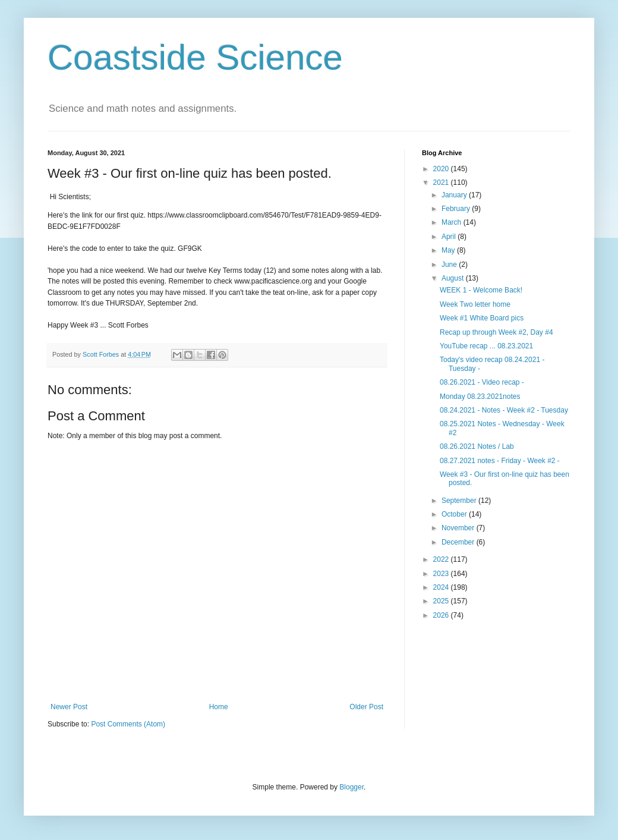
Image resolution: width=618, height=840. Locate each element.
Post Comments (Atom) (128, 724)
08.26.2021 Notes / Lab (477, 446)
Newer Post (69, 707)
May (449, 250)
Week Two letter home (475, 304)
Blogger (351, 787)
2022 (442, 559)
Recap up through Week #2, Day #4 (496, 332)
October (455, 514)
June (450, 265)
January (455, 195)
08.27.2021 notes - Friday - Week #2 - (500, 461)
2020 (442, 169)
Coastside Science (195, 57)
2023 (442, 574)
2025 (442, 601)
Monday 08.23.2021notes (480, 397)
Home (219, 707)
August (454, 278)
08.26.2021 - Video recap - (482, 382)
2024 (442, 587)
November (459, 528)
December (459, 542)
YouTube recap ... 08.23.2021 (486, 346)
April (450, 237)
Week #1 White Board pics (482, 318)
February (457, 209)
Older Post (366, 707)
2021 (442, 183)
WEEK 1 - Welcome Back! (481, 290)
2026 (442, 615)
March (453, 222)
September (460, 501)
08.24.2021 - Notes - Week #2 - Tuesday (504, 410)
